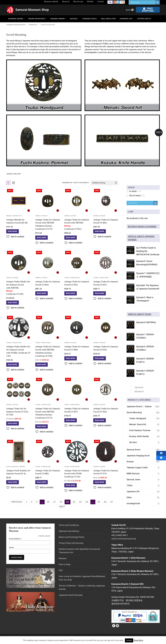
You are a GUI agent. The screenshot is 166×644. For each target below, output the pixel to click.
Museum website (51, 2)
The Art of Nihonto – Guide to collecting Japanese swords (82, 587)
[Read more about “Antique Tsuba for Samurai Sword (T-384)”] (71, 358)
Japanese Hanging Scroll (138, 456)
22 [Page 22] (61, 502)
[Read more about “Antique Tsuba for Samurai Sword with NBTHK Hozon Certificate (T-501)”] (71, 238)
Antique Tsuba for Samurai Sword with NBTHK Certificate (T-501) (77, 224)
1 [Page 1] (27, 502)
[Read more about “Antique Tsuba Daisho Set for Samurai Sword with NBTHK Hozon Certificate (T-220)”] (13, 303)
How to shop (65, 564)
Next (62, 507)
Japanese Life (133, 491)
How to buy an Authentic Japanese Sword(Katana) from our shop (82, 578)
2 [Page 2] (32, 502)
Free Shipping (148, 10)
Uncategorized (133, 503)
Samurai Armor (134, 450)
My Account (78, 2)
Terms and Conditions (69, 525)
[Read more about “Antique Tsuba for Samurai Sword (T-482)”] (100, 231)
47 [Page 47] (112, 502)
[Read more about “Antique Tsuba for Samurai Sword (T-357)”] (100, 482)
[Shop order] (104, 183)
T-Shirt (129, 486)
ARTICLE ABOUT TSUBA (140, 314)
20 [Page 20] (48, 502)
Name (11, 547)
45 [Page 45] (99, 502)
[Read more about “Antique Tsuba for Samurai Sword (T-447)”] (100, 293)
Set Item (133, 442)
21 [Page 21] (55, 502)
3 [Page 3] (37, 502)
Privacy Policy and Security (71, 543)
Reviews (63, 558)
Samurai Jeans (133, 480)
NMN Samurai (133, 474)
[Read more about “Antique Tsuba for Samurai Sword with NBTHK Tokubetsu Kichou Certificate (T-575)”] (42, 238)
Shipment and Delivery (69, 531)
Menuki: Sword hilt (14, 216)
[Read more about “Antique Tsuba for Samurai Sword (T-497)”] (71, 420)
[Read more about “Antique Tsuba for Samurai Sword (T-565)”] (100, 420)
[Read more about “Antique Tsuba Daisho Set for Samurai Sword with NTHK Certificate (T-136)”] (13, 365)
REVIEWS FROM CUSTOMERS (142, 226)
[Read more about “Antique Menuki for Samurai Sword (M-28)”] (13, 231)
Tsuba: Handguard (72, 278)
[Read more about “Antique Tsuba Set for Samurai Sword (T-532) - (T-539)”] (13, 423)
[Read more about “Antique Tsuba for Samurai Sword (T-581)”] (71, 293)
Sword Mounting (134, 412)
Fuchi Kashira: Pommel (16, 467)
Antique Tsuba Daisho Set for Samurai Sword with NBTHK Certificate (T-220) (19, 288)
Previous (17, 502)
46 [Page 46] (105, 502)
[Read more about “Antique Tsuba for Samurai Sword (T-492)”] (42, 293)
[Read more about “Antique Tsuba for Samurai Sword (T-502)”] (100, 358)
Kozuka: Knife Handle (139, 436)
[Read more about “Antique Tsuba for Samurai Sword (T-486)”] (42, 482)
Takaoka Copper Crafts (137, 468)
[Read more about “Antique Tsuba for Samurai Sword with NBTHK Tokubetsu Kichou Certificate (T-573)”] (42, 426)
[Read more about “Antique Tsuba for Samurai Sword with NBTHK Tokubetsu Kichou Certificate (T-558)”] (42, 365)
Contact (101, 2)
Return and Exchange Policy (72, 537)
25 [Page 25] (80, 502)
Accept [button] (129, 640)
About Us (66, 2)
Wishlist (90, 2)
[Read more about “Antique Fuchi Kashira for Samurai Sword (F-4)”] (13, 482)
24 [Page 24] (74, 502)
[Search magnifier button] (158, 3)
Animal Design (41, 216)
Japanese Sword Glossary (71, 595)
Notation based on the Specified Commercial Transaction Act (79, 551)
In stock (133, 191)
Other (129, 497)
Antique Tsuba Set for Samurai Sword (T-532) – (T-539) (18, 412)
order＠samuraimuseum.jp (124, 539)
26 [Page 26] (87, 502)
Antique (130, 462)
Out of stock (135, 196)
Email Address (16, 539)
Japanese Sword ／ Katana (139, 406)
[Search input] (143, 2)
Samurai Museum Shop (32, 10)
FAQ (61, 570)
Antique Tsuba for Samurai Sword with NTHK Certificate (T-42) (77, 474)
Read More (138, 640)
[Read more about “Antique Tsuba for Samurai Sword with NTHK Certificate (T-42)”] (71, 485)
